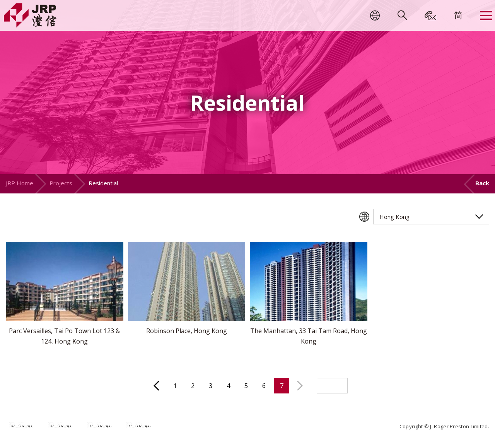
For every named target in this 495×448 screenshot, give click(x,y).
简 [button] (458, 15)
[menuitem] (458, 15)
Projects (61, 183)
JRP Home (20, 183)
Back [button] (482, 183)
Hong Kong (394, 217)
